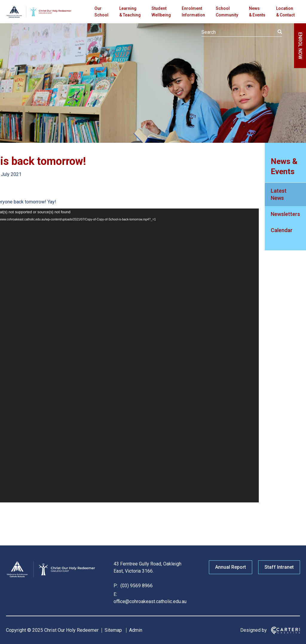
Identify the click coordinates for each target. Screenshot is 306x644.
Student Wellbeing (161, 12)
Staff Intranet (279, 567)
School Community (227, 12)
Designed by (254, 630)
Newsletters (285, 214)
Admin (136, 630)
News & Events (257, 12)
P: (116, 586)
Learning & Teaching (130, 12)
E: (115, 594)
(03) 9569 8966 (136, 586)
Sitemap (113, 630)
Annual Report (231, 567)
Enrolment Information (193, 12)
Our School (101, 12)
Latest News (279, 194)
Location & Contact (285, 12)
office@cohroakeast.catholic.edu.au (150, 601)
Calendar (282, 230)
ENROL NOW (300, 46)
